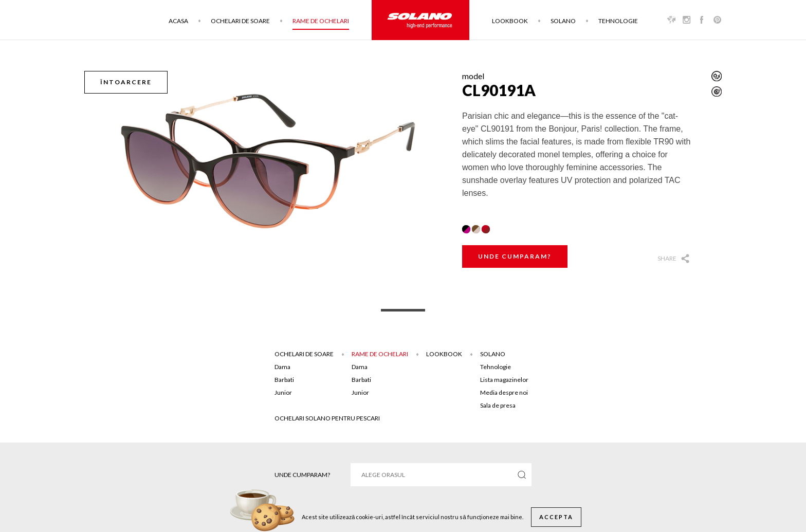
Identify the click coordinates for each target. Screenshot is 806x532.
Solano (563, 21)
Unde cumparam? (515, 256)
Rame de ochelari (321, 21)
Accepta (556, 517)
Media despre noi (504, 392)
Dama (282, 367)
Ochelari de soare (240, 21)
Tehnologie (618, 21)
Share (667, 258)
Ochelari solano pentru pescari (327, 418)
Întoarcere (126, 82)
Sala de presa (498, 405)
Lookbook (510, 21)
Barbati (284, 380)
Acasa (178, 21)
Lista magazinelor (504, 380)
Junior (283, 392)
